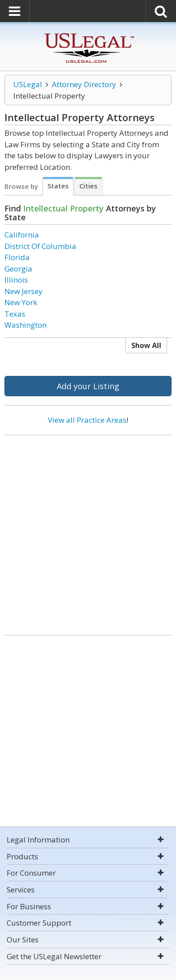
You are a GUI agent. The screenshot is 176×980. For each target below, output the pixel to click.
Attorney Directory (84, 84)
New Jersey (23, 291)
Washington (25, 325)
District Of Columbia (40, 246)
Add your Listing (88, 386)
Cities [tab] (88, 186)
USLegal (28, 84)
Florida (17, 257)
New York (21, 302)
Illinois (16, 280)
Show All (146, 345)
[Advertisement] (88, 532)
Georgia (18, 269)
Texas (15, 314)
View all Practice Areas (87, 420)
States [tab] (58, 186)
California (22, 235)
